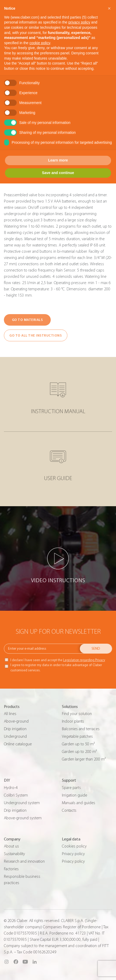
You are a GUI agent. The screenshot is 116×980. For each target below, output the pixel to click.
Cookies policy (74, 846)
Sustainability (14, 854)
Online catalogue (18, 744)
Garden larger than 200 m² (84, 759)
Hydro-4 (11, 788)
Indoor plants (73, 721)
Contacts (69, 810)
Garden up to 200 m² (79, 752)
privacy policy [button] (79, 22)
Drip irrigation (15, 729)
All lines (10, 714)
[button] (109, 8)
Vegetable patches (77, 736)
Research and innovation (24, 861)
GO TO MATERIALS (27, 320)
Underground (15, 736)
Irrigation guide (75, 795)
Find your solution (77, 714)
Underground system (22, 803)
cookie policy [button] (40, 43)
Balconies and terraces (81, 729)
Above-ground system (23, 818)
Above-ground (16, 721)
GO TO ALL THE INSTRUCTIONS (36, 335)
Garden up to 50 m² (78, 744)
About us (11, 846)
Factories (11, 869)
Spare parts (71, 788)
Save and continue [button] (58, 173)
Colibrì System (16, 795)
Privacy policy (73, 854)
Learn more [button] (58, 160)
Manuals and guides (79, 803)
